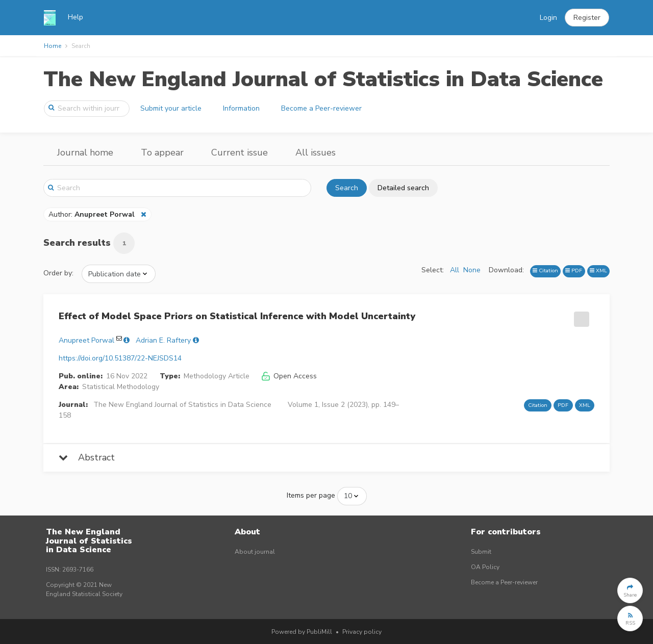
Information (241, 108)
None (472, 270)
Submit (481, 552)
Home (53, 46)
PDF (574, 271)
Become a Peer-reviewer (321, 108)
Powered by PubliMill (302, 632)
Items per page (311, 495)
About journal (255, 552)
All (455, 270)
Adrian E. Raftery (163, 340)
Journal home (85, 152)
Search (347, 188)
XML (598, 271)
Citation (545, 271)
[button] (587, 18)
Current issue (240, 152)
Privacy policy (362, 632)
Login (548, 18)
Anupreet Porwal (86, 340)
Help (76, 17)
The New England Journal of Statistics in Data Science (323, 79)
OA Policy (485, 567)
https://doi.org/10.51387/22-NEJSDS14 (120, 358)
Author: (93, 214)
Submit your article (171, 108)
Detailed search (403, 188)
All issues (316, 152)
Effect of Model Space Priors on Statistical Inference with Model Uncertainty (237, 316)
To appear (162, 152)
